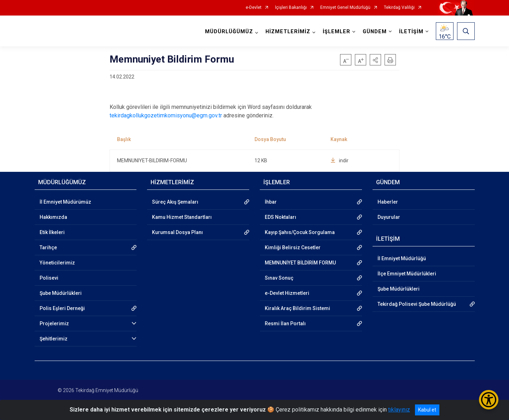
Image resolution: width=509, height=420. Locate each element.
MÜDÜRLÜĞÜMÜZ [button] (229, 32)
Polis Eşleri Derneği (62, 308)
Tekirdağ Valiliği (399, 8)
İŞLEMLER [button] (337, 32)
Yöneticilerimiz (57, 263)
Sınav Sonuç (279, 278)
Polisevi (49, 278)
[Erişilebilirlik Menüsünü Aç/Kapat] (489, 400)
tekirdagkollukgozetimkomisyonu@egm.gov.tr (166, 115)
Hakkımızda (53, 217)
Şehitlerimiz (54, 339)
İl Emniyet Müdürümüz (65, 202)
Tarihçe (48, 247)
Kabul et (427, 410)
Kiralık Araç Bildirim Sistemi (297, 308)
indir (340, 161)
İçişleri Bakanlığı (291, 8)
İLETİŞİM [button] (411, 32)
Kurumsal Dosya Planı (177, 232)
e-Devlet (254, 8)
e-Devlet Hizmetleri (287, 293)
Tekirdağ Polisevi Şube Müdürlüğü (417, 304)
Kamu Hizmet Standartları (182, 217)
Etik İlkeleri (52, 232)
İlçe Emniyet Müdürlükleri (407, 274)
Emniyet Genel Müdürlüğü (345, 8)
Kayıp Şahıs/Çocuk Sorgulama (300, 232)
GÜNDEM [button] (375, 32)
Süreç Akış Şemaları (175, 202)
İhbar (271, 202)
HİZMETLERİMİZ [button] (288, 32)
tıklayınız (399, 410)
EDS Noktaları (280, 217)
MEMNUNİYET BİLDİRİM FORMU (300, 263)
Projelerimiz (54, 323)
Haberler (388, 202)
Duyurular (389, 217)
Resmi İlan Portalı (285, 323)
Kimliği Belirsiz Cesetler (293, 247)
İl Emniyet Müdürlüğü (402, 258)
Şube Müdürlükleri (61, 293)
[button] (375, 60)
